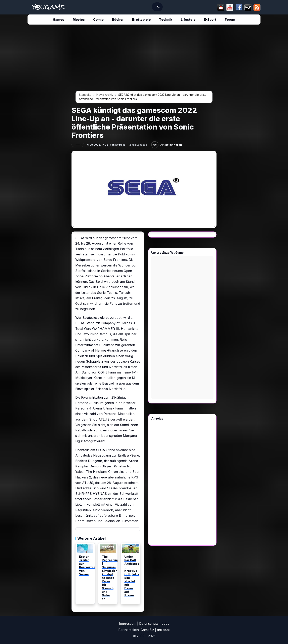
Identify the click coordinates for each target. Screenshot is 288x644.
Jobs (165, 623)
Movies (79, 20)
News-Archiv (105, 95)
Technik (166, 20)
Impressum (128, 623)
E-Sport (210, 20)
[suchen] (137, 7)
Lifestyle (188, 20)
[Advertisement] (34, 89)
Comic (98, 20)
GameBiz (147, 630)
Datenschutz (149, 623)
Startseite (85, 95)
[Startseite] (48, 7)
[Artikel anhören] (155, 145)
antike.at (163, 630)
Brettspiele (141, 20)
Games (59, 20)
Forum (230, 20)
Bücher (118, 20)
